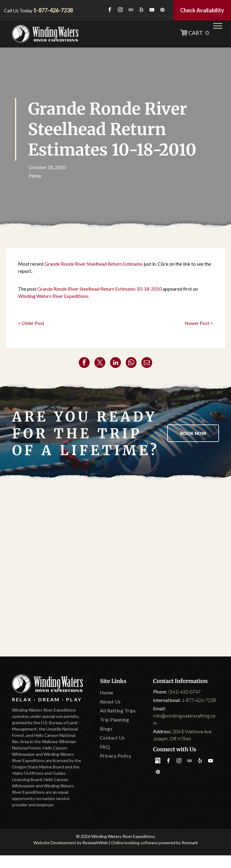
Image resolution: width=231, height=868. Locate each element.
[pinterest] (162, 10)
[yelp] (141, 10)
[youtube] (152, 10)
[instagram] (120, 10)
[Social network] (158, 761)
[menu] (218, 26)
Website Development (55, 843)
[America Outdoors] (65, 518)
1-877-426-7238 (199, 700)
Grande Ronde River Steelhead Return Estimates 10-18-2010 (100, 289)
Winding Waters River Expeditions (53, 296)
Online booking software (134, 843)
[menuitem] (124, 693)
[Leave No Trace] (166, 569)
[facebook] (110, 10)
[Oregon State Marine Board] (65, 569)
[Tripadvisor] (166, 518)
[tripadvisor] (131, 10)
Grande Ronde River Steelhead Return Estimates (94, 264)
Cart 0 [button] (198, 33)
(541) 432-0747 (184, 692)
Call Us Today (18, 10)
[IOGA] (65, 620)
